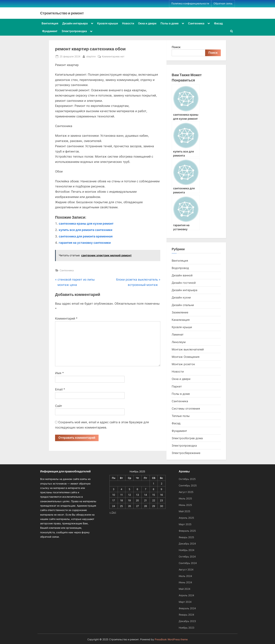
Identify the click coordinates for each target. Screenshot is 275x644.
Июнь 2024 (185, 582)
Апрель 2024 (186, 595)
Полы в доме (170, 23)
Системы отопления (186, 409)
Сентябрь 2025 (188, 485)
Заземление (180, 312)
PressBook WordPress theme (171, 639)
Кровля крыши (108, 23)
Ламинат (178, 334)
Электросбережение (186, 453)
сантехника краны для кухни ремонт (86, 224)
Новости (128, 23)
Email (60, 389)
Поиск (176, 47)
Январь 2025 (186, 537)
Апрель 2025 (186, 518)
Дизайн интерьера (75, 23)
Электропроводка (74, 31)
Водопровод (180, 268)
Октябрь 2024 (187, 557)
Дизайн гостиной (184, 283)
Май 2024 (185, 589)
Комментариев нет (113, 56)
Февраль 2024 (187, 608)
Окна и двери (147, 23)
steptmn (91, 56)
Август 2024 (186, 570)
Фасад (218, 23)
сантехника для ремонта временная (86, 236)
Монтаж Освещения (186, 357)
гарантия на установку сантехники (85, 243)
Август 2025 (186, 492)
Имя (59, 373)
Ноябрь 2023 (187, 628)
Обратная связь (223, 4)
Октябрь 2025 (187, 479)
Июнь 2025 (185, 505)
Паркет (177, 386)
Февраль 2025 (187, 531)
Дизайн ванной (182, 275)
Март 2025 (185, 524)
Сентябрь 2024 (188, 563)
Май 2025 (185, 511)
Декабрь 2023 (187, 621)
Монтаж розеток (183, 364)
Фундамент (50, 31)
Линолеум (179, 342)
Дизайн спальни (183, 305)
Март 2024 (185, 602)
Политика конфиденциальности (190, 4)
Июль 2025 (185, 498)
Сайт (59, 406)
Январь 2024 (186, 615)
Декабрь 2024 (187, 544)
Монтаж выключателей (188, 349)
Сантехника (196, 23)
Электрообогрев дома (187, 438)
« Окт (113, 512)
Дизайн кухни (181, 297)
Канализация (181, 320)
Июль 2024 (185, 576)
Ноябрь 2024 (187, 550)
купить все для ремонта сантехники (85, 230)
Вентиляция (50, 23)
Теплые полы (181, 416)
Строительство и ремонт (62, 13)
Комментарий (66, 318)
